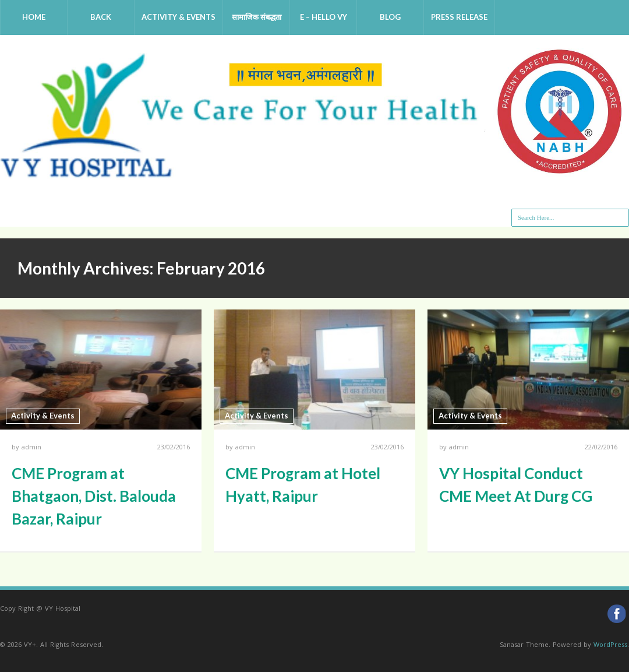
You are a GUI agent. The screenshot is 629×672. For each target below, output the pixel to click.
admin (31, 447)
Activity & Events (179, 17)
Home (34, 17)
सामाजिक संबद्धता (257, 17)
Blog (390, 17)
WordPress (610, 644)
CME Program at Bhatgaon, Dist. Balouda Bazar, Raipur (94, 496)
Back (101, 17)
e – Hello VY (324, 17)
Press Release (459, 17)
